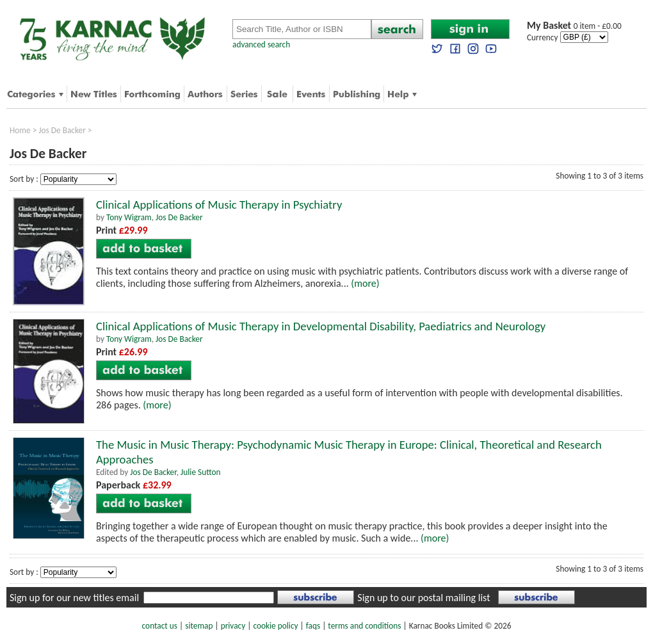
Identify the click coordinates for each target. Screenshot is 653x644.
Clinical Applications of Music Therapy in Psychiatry (219, 205)
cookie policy (275, 626)
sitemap (199, 626)
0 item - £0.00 (574, 26)
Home (20, 130)
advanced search (261, 44)
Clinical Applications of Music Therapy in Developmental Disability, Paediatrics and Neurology (321, 326)
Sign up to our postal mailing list (423, 598)
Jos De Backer (62, 130)
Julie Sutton (201, 472)
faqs (313, 626)
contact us (160, 626)
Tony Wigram (129, 217)
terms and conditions (364, 626)
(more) (365, 283)
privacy (233, 626)
